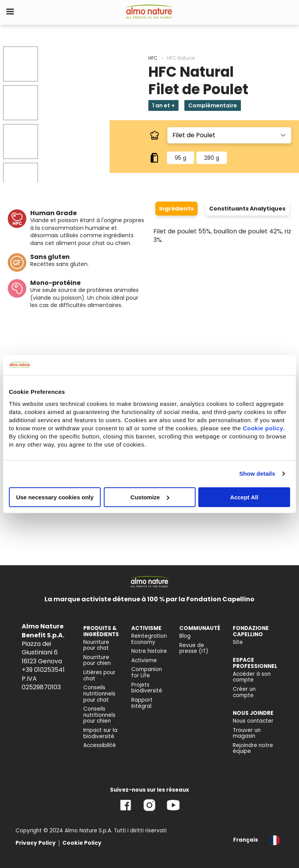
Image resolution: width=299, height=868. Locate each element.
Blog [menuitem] (185, 636)
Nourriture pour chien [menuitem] (97, 660)
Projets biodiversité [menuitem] (147, 688)
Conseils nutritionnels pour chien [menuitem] (99, 715)
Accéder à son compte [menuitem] (252, 677)
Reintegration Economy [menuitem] (149, 639)
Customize (150, 497)
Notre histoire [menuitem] (149, 651)
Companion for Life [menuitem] (147, 672)
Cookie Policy (82, 843)
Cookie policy (263, 428)
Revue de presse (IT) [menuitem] (194, 648)
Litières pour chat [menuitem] (99, 676)
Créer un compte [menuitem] (244, 692)
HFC (153, 58)
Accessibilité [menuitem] (100, 745)
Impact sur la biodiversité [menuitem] (100, 733)
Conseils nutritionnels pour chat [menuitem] (99, 694)
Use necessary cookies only (55, 497)
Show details (257, 474)
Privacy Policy (36, 843)
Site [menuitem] (238, 642)
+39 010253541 (43, 670)
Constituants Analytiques (247, 209)
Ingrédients (176, 209)
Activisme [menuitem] (144, 660)
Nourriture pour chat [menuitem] (96, 645)
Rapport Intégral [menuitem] (142, 703)
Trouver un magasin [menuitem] (247, 733)
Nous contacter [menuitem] (253, 721)
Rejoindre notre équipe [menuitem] (253, 748)
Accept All (244, 497)
